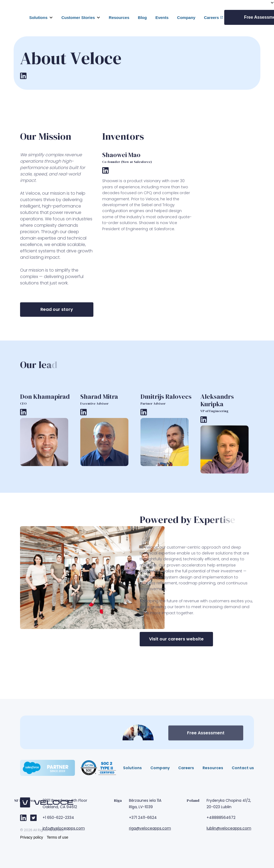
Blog (142, 17)
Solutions (38, 17)
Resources (119, 17)
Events (162, 17)
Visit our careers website (176, 639)
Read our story (57, 309)
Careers (211, 17)
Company (186, 17)
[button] (41, 17)
